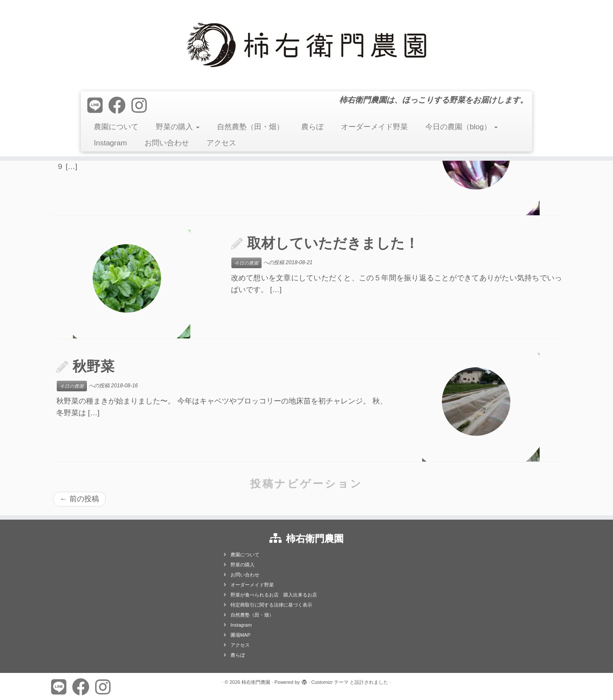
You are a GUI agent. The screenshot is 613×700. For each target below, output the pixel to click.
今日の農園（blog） (461, 127)
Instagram (110, 143)
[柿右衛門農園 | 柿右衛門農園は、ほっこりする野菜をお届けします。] (306, 45)
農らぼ (312, 127)
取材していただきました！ (333, 243)
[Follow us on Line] (98, 106)
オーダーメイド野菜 (374, 127)
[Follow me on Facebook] (120, 106)
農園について (116, 127)
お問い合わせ (167, 143)
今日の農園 (246, 263)
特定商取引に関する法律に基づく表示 (271, 605)
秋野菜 (93, 366)
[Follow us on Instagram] (142, 106)
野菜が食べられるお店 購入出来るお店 (274, 595)
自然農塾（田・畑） (250, 127)
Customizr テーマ (330, 682)
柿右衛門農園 (256, 682)
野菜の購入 (178, 127)
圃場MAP (241, 635)
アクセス (221, 143)
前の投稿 (79, 499)
